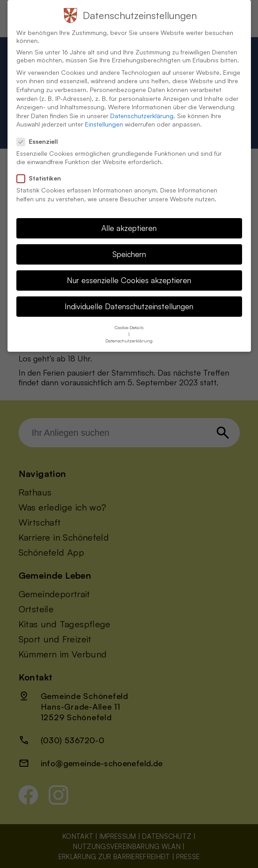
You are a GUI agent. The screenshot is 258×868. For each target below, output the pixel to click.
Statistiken (42, 168)
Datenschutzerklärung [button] (129, 330)
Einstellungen (104, 114)
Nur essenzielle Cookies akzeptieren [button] (129, 270)
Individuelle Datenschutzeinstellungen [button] (129, 296)
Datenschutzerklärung (142, 106)
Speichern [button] (129, 244)
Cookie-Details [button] (129, 317)
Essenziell (41, 131)
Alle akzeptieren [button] (129, 218)
